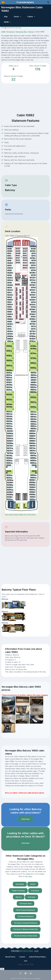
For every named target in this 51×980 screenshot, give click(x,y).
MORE (6, 22)
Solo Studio (20, 884)
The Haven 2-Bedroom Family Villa (25, 929)
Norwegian (11, 32)
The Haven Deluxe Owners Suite (25, 936)
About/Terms (10, 957)
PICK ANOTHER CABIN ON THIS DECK (20, 515)
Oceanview (35, 891)
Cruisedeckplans (25, 2)
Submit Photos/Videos (37, 957)
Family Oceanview (18, 891)
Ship (6, 17)
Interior (33, 884)
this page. (29, 876)
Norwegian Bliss (22, 32)
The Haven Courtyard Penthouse (26, 923)
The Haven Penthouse (26, 916)
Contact (22, 957)
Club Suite (31, 897)
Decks (16, 17)
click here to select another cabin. (25, 771)
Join (25, 961)
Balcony (31, 32)
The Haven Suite (25, 904)
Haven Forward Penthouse (25, 910)
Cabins (30, 17)
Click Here (25, 819)
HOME (3, 32)
